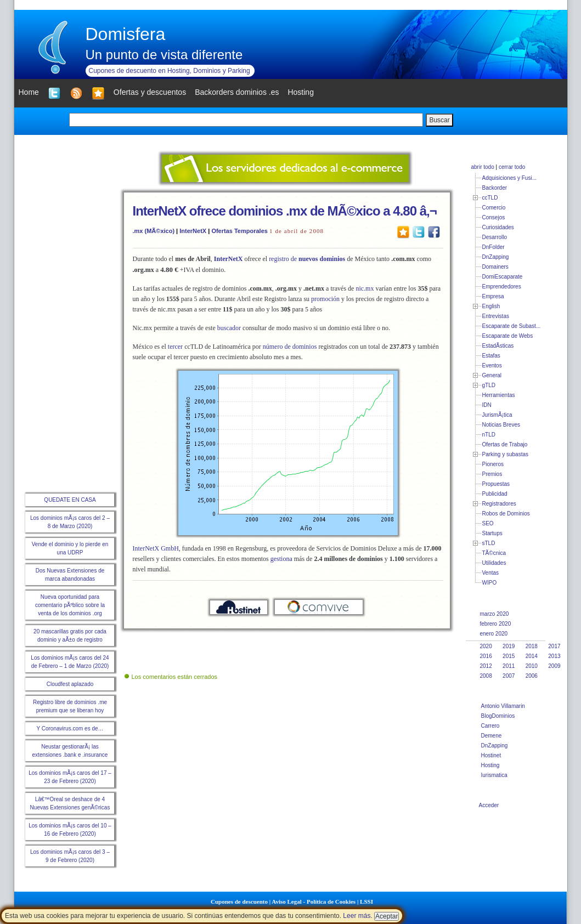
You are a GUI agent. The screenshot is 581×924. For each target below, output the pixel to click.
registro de (307, 259)
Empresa (493, 296)
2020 (486, 646)
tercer (175, 347)
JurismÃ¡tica (497, 415)
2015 (509, 656)
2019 (509, 646)
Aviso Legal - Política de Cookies (314, 902)
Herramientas (499, 395)
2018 (532, 646)
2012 (486, 666)
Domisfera (126, 34)
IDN (487, 405)
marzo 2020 (495, 614)
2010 (532, 666)
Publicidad (495, 494)
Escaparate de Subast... (512, 326)
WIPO (490, 583)
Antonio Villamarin (503, 706)
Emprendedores (502, 287)
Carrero (490, 726)
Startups (492, 533)
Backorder (495, 188)
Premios (492, 474)
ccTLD (490, 198)
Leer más (357, 916)
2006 (532, 676)
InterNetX (193, 231)
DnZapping (496, 257)
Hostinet (491, 755)
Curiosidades (498, 227)
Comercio (494, 208)
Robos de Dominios (506, 514)
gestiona (281, 559)
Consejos (494, 217)
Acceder (489, 805)
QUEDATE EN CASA (70, 500)
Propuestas (496, 484)
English (491, 306)
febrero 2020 (496, 624)
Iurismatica (494, 775)
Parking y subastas (506, 454)
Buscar (439, 120)
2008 (486, 676)
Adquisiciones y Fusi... (510, 178)
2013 (554, 656)
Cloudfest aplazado (70, 684)
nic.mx (365, 288)
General (492, 375)
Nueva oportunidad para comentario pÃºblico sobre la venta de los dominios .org (70, 605)
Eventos (492, 365)
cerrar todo (512, 167)
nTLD (489, 435)
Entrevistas (496, 316)
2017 (554, 646)
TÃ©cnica (494, 553)
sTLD (489, 543)
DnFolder (493, 247)
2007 (509, 676)
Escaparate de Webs (508, 336)
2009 (554, 666)
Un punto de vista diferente (164, 55)
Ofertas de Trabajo (505, 444)
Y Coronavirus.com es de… (70, 729)
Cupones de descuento (239, 902)
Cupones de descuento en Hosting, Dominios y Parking (170, 71)
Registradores (499, 504)
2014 (532, 656)
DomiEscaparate (503, 277)
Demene (492, 736)
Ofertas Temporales (239, 231)
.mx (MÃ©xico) (154, 231)
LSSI (366, 902)
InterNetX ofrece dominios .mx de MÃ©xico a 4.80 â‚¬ (285, 211)
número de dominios (290, 347)
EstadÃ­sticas (498, 346)
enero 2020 (494, 634)
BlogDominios (498, 716)
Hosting (490, 765)
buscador (229, 328)
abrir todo (483, 167)
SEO (488, 523)
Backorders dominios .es (237, 92)
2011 (509, 666)
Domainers (495, 267)
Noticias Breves (501, 425)
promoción (325, 299)
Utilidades (494, 563)
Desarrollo (495, 237)
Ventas (491, 573)
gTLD (489, 385)
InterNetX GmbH (156, 548)
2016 (486, 656)
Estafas (491, 356)
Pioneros (493, 464)
